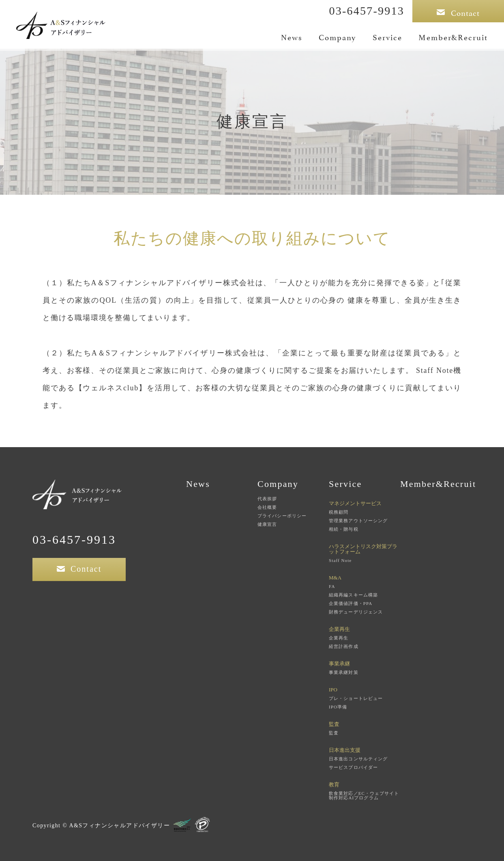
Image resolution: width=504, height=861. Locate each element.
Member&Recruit (453, 37)
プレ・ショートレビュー (356, 698)
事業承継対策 (344, 673)
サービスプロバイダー (353, 767)
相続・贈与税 (344, 529)
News (292, 37)
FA (332, 587)
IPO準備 (338, 707)
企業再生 (339, 638)
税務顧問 (339, 512)
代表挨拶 (267, 499)
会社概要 (267, 507)
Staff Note (340, 561)
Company (338, 37)
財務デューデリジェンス (356, 612)
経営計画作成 (344, 647)
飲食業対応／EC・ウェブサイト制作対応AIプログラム (364, 796)
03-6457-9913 (367, 11)
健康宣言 (267, 524)
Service (387, 37)
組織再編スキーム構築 (353, 595)
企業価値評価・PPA (351, 604)
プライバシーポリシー (282, 516)
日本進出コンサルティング (358, 759)
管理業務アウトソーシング (358, 521)
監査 (334, 733)
